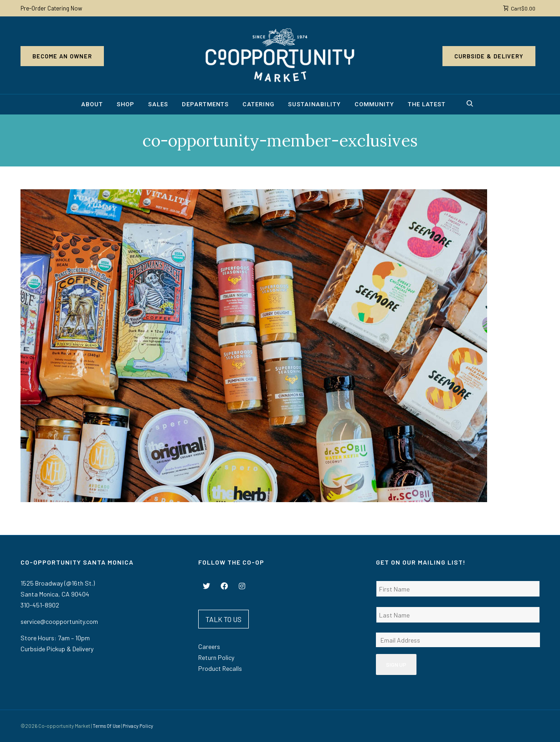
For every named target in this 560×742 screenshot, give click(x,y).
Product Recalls (220, 668)
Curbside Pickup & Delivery (57, 649)
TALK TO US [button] (223, 619)
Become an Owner (62, 56)
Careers (209, 646)
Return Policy (216, 657)
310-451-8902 (40, 605)
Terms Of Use (106, 726)
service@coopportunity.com (59, 621)
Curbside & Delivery (489, 56)
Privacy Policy (138, 726)
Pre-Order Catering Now (51, 8)
